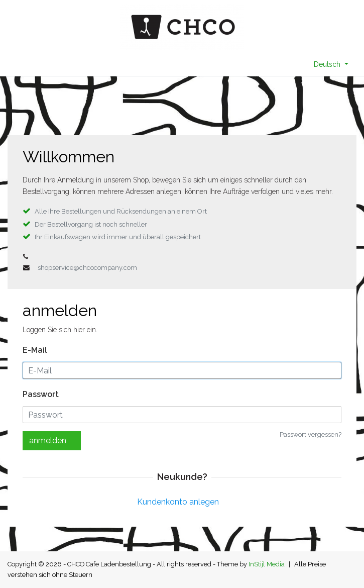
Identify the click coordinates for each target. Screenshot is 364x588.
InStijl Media (267, 564)
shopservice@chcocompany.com (87, 268)
